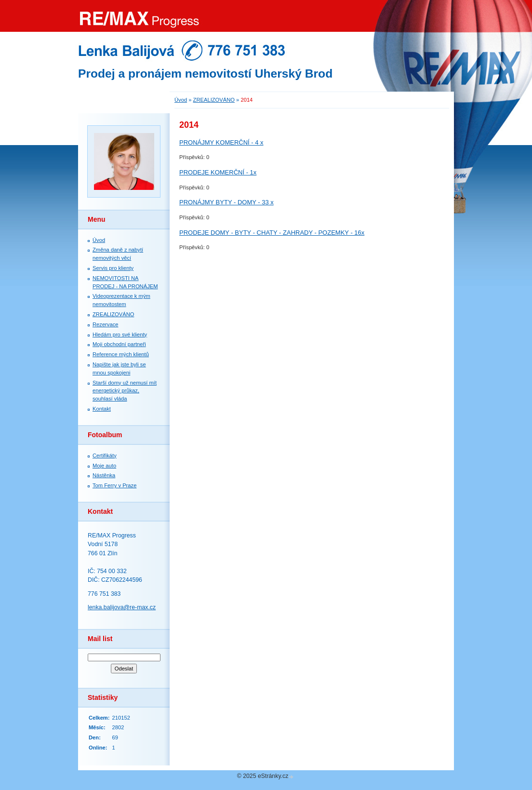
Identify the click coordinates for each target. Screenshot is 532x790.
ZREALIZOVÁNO (113, 314)
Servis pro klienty (113, 268)
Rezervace (105, 324)
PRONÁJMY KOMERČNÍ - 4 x (221, 142)
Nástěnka (104, 475)
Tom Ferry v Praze (114, 485)
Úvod (99, 240)
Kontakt (102, 409)
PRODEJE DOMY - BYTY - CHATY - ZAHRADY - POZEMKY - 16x (272, 233)
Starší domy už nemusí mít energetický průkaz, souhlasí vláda (125, 391)
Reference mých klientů (121, 354)
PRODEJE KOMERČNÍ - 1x (218, 172)
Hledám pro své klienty (120, 335)
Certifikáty (105, 455)
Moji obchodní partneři (119, 344)
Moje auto (104, 466)
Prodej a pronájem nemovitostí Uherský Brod (205, 74)
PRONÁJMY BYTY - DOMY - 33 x (226, 202)
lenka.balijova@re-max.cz (122, 607)
